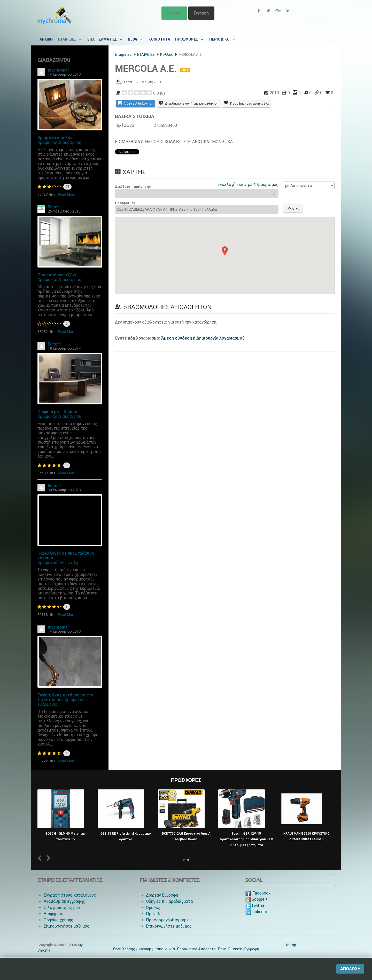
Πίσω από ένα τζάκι (57, 275)
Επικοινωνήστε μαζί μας (67, 926)
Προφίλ (153, 914)
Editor (53, 207)
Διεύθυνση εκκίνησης (133, 187)
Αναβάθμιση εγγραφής (64, 901)
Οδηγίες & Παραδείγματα (169, 901)
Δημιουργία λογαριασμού (220, 339)
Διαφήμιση (53, 914)
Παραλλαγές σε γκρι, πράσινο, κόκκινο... (66, 556)
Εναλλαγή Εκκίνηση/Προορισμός (248, 185)
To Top (291, 945)
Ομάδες (153, 908)
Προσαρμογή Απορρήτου (169, 920)
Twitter (255, 905)
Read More (67, 194)
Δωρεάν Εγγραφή (162, 895)
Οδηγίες (294, 209)
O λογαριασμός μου (62, 908)
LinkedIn (256, 912)
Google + (256, 899)
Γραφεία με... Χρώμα (57, 412)
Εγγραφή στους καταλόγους (70, 895)
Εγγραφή (201, 13)
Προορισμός (125, 203)
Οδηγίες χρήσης (59, 920)
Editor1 (55, 344)
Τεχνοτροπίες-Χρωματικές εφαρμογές (63, 702)
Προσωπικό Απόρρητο (196, 949)
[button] (225, 252)
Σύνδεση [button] (174, 13)
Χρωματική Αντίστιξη (58, 563)
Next (48, 858)
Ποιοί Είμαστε (230, 949)
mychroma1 (59, 70)
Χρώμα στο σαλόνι (56, 138)
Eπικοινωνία (164, 949)
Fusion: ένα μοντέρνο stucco (65, 695)
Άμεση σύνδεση (177, 339)
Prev (41, 858)
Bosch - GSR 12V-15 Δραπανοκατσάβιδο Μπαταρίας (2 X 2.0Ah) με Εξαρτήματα (246, 839)
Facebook (258, 893)
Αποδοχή (350, 969)
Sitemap (144, 949)
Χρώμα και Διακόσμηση (59, 142)
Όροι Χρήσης (124, 949)
